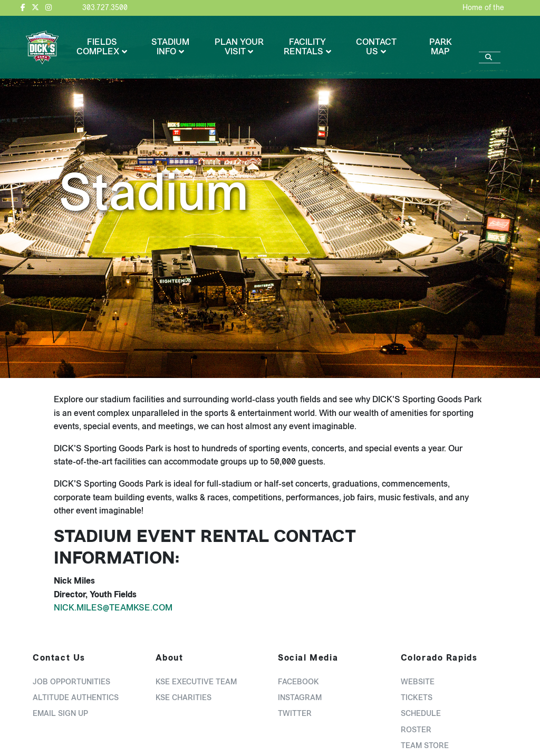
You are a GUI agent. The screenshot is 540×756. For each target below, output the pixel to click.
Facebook (298, 682)
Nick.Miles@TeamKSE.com (113, 608)
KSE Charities (184, 698)
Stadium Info (170, 47)
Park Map (441, 47)
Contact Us (376, 47)
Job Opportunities (71, 682)
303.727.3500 (105, 8)
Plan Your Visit (239, 47)
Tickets (417, 698)
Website (418, 682)
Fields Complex (98, 47)
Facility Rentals (305, 47)
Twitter (295, 714)
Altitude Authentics (76, 698)
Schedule (421, 714)
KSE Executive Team (196, 682)
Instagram (300, 698)
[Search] (490, 42)
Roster (416, 730)
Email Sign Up (60, 714)
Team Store (425, 746)
